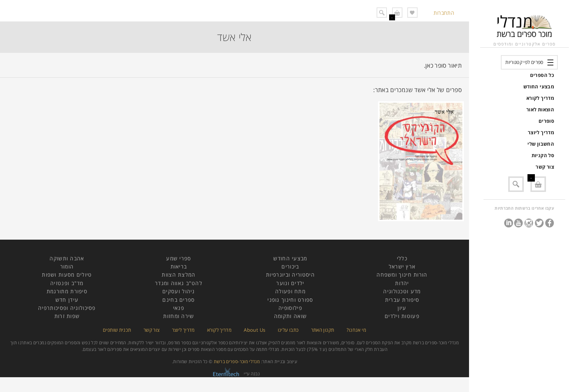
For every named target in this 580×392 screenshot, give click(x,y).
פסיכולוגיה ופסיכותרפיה (67, 308)
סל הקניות (543, 155)
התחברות (444, 13)
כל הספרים (542, 75)
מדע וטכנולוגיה (402, 291)
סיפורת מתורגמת (67, 291)
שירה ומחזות (178, 316)
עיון (402, 308)
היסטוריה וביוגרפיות (290, 275)
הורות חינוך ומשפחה (402, 275)
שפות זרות (67, 316)
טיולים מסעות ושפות (67, 275)
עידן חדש (67, 300)
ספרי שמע (178, 258)
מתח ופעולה (290, 291)
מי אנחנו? (356, 330)
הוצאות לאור (540, 109)
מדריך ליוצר (541, 132)
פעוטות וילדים (402, 316)
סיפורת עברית (402, 300)
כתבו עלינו (288, 330)
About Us (254, 330)
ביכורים (290, 266)
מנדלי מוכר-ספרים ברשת (237, 361)
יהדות (402, 283)
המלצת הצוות (178, 275)
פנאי (179, 308)
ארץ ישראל (402, 266)
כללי (402, 258)
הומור (67, 266)
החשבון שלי (541, 144)
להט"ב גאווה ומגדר (179, 283)
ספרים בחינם (178, 300)
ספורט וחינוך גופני (290, 300)
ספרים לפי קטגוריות (524, 62)
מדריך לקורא (540, 98)
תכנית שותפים (117, 330)
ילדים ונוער (290, 283)
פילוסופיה (290, 308)
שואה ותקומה (290, 316)
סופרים (546, 121)
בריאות (179, 266)
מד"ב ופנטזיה (67, 283)
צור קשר (545, 167)
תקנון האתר (323, 330)
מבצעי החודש (539, 87)
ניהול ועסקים (179, 291)
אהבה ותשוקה (67, 258)
